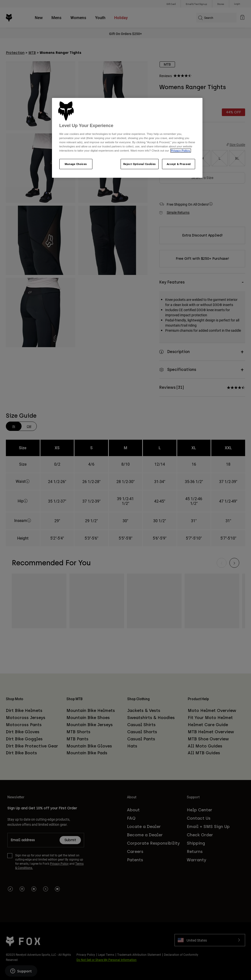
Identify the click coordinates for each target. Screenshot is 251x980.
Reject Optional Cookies (140, 164)
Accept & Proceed (179, 164)
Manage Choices (76, 164)
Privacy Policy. (181, 151)
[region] (127, 138)
